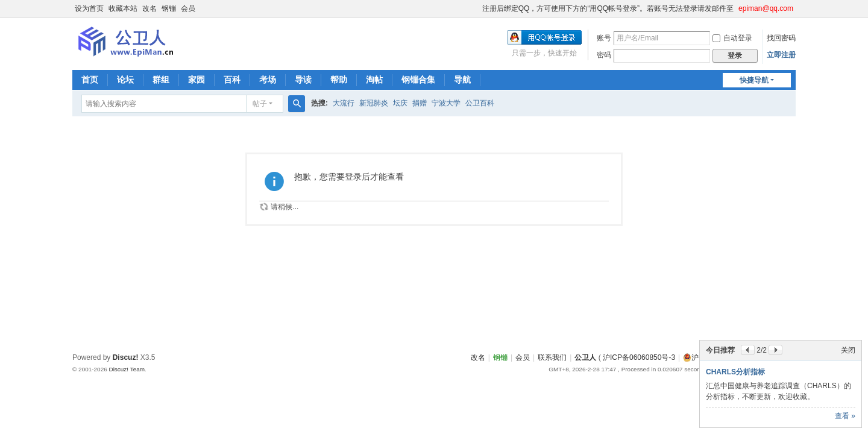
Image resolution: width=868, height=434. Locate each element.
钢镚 (169, 8)
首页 (90, 80)
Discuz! (126, 357)
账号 (604, 38)
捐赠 (420, 103)
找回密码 (781, 38)
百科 (232, 80)
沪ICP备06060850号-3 (639, 357)
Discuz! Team (127, 369)
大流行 (344, 103)
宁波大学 (446, 103)
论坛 (125, 80)
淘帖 (374, 80)
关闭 (848, 350)
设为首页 (89, 8)
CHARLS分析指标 (735, 372)
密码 (604, 55)
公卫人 (585, 357)
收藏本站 (123, 8)
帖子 (260, 104)
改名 (149, 8)
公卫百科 (480, 103)
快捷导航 (754, 80)
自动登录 (732, 38)
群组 (161, 80)
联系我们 (552, 357)
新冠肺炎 (374, 103)
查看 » (845, 416)
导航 (462, 80)
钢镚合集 (418, 80)
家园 (197, 80)
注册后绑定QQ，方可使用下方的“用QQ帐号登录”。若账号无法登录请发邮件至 (608, 8)
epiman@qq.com (766, 8)
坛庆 (400, 103)
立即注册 (781, 55)
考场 (268, 80)
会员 (188, 8)
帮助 (339, 80)
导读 (303, 80)
